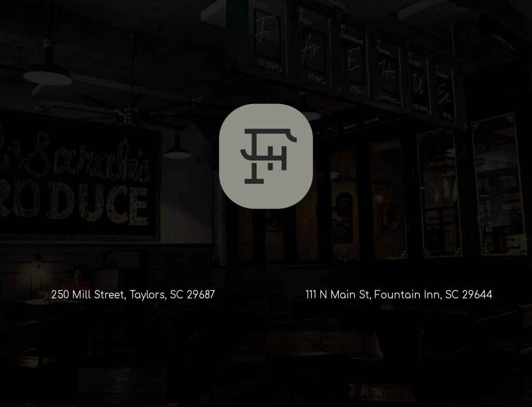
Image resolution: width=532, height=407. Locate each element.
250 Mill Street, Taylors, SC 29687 (133, 295)
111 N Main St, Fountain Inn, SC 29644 (399, 295)
